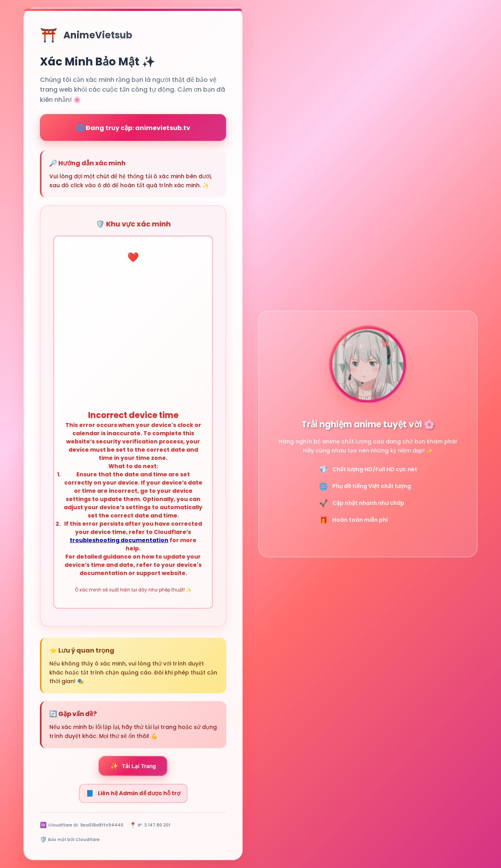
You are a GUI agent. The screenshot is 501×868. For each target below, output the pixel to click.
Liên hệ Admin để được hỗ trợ (133, 793)
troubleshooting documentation (119, 540)
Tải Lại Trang (133, 766)
